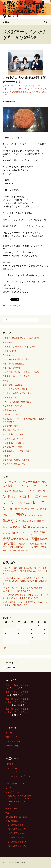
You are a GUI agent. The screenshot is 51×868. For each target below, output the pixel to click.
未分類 (6, 381)
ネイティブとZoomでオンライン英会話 (19, 347)
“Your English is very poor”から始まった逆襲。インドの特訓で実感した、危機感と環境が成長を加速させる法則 (25, 581)
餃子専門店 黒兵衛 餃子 (14, 464)
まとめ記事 (7, 342)
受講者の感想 (11, 808)
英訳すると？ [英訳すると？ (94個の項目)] (25, 539)
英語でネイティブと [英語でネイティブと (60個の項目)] (27, 544)
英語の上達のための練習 (13, 434)
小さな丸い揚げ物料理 (12, 92)
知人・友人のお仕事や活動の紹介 (17, 402)
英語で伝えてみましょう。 (14, 414)
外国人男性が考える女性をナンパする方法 (21, 372)
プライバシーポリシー (15, 784)
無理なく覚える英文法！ (13, 385)
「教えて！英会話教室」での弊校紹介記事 (21, 338)
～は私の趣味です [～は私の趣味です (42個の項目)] (22, 551)
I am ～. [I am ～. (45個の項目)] (18, 486)
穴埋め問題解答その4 (17, 837)
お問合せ (9, 764)
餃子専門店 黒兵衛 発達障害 (16, 460)
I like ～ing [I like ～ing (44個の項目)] (24, 486)
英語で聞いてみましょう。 (14, 430)
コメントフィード (13, 741)
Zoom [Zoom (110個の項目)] (45, 486)
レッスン (33, 89)
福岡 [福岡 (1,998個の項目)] (27, 527)
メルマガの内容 (9, 351)
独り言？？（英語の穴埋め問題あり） (19, 393)
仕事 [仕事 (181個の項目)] (10, 509)
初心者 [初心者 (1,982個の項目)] (22, 514)
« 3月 (5, 648)
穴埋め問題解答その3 (17, 833)
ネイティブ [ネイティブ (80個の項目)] (20, 503)
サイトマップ (11, 772)
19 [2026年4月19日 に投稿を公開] (45, 634)
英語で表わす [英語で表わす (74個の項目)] (41, 544)
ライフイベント (28, 86)
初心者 (44, 89)
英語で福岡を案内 (10, 426)
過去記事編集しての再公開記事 (16, 451)
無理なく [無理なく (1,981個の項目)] (11, 520)
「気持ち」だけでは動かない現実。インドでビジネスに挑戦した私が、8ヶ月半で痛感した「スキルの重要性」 (25, 571)
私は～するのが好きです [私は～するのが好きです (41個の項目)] (39, 527)
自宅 (38, 92)
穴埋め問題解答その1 (17, 825)
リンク (8, 788)
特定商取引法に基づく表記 (17, 817)
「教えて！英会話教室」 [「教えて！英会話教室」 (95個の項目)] (14, 491)
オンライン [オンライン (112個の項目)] (17, 497)
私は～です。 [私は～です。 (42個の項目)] (7, 533)
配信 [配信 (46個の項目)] (4, 551)
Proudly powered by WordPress (16, 862)
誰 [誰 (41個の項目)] (15, 548)
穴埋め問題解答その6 (17, 846)
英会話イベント (9, 410)
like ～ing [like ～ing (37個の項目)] (31, 486)
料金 (7, 813)
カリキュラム (11, 768)
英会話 (44, 92)
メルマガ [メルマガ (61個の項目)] (29, 503)
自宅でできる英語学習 (12, 406)
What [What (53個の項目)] (36, 486)
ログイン (9, 733)
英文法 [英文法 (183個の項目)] (15, 539)
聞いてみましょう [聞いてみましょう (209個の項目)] (22, 533)
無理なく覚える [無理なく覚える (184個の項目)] (28, 521)
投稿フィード (11, 737)
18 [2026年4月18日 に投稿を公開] (38, 634)
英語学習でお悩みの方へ (13, 439)
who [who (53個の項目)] (40, 486)
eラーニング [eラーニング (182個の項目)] (9, 482)
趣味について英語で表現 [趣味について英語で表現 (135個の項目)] (34, 547)
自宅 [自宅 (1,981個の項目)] (37, 533)
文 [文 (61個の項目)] (29, 515)
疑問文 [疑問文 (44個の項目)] (20, 527)
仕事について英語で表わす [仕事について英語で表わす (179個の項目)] (27, 509)
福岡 (33, 92)
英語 (5, 94)
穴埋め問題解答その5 (17, 842)
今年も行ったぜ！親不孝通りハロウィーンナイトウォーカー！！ (18, 702)
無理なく (27, 92)
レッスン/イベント (13, 792)
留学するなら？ (9, 398)
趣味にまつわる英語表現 (13, 443)
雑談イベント (8, 456)
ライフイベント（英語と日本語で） (18, 359)
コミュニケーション (20, 89)
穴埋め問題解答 (12, 821)
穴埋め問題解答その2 (17, 829)
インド (7, 89)
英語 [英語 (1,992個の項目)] (35, 539)
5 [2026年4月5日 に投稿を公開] (45, 626)
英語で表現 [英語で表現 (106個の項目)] (8, 547)
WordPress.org (12, 746)
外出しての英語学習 (11, 368)
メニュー (7, 22)
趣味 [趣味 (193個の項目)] (18, 547)
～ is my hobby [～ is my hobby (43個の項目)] (11, 551)
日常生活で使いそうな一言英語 (16, 376)
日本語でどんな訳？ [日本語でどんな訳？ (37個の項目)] (37, 515)
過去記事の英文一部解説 (13, 447)
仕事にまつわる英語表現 (13, 364)
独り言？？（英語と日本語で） (16, 389)
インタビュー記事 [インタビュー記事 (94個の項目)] (34, 491)
